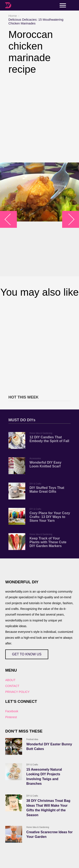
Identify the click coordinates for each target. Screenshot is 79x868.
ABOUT (10, 680)
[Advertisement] (39, 119)
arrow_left (11, 219)
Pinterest (11, 717)
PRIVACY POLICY (17, 692)
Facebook (12, 711)
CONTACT (12, 686)
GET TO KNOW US (27, 654)
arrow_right (69, 219)
